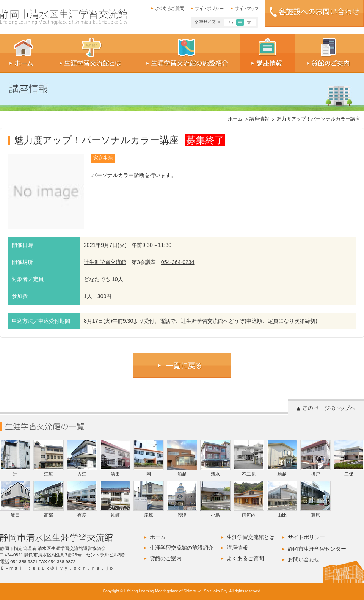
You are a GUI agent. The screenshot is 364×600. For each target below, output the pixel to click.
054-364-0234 (178, 262)
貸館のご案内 (166, 558)
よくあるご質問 (245, 558)
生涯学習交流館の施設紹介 (182, 548)
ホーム (235, 119)
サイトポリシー (306, 537)
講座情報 (259, 119)
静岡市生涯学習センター (317, 549)
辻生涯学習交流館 (105, 262)
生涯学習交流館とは (251, 537)
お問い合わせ (304, 559)
